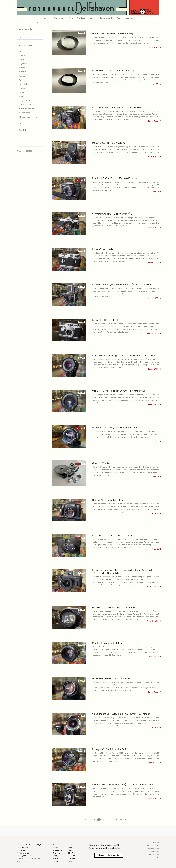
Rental (22, 130)
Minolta (22, 72)
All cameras (25, 45)
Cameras (59, 18)
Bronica (23, 92)
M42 (21, 96)
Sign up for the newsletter (109, 855)
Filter (41, 151)
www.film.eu (21, 862)
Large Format (25, 101)
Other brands (25, 105)
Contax (22, 55)
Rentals (81, 18)
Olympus (23, 64)
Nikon (22, 51)
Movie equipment (27, 109)
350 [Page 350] (116, 820)
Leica (21, 60)
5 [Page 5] (108, 820)
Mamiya (23, 88)
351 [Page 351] (121, 820)
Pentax (22, 76)
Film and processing (28, 117)
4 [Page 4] (103, 820)
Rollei (21, 80)
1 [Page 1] (90, 820)
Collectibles (24, 113)
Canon (22, 68)
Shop (27, 23)
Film (71, 18)
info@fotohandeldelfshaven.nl (28, 859)
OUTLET (23, 123)
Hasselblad (24, 84)
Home (46, 18)
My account (105, 18)
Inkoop (130, 18)
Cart (119, 18)
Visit (92, 18)
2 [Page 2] (94, 820)
